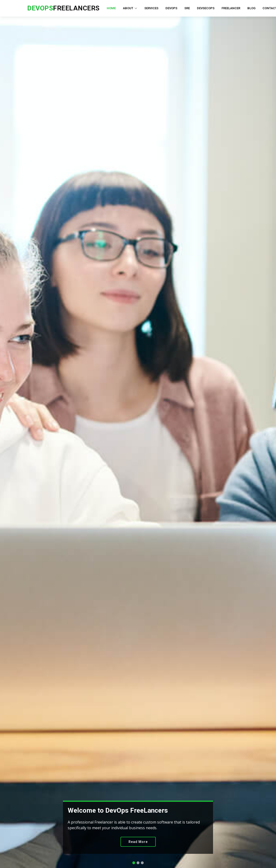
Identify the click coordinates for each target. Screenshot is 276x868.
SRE (187, 8)
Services (151, 8)
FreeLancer (231, 8)
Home (111, 8)
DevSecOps (206, 8)
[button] (7, 434)
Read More (138, 842)
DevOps (171, 8)
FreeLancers (63, 8)
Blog (251, 8)
